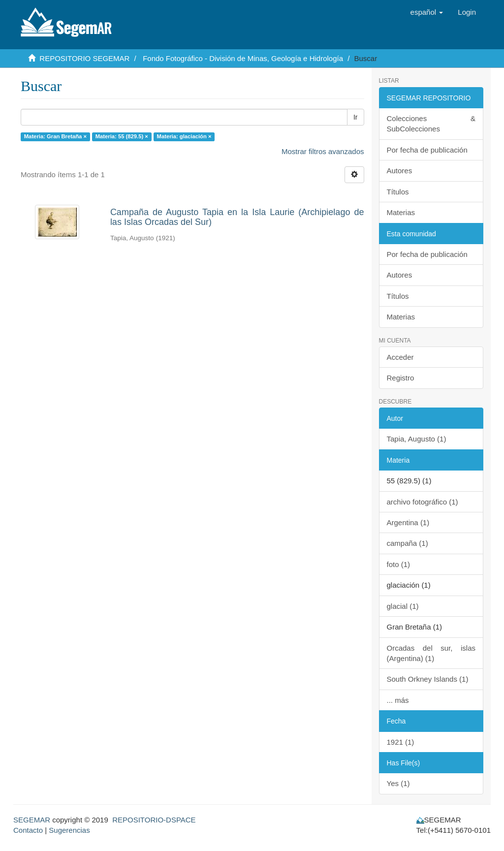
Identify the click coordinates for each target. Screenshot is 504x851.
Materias (401, 212)
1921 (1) (401, 742)
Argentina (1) (408, 522)
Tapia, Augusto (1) (417, 439)
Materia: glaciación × (184, 136)
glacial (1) (403, 606)
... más (398, 700)
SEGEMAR (32, 820)
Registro (401, 378)
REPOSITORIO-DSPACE (154, 820)
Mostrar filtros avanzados (323, 151)
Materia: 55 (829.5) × (122, 136)
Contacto (28, 830)
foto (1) (399, 564)
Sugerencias (69, 830)
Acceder (400, 357)
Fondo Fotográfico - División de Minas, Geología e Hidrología (243, 58)
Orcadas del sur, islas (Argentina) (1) (431, 653)
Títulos (398, 192)
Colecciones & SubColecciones (431, 124)
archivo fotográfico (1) (423, 502)
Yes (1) (398, 783)
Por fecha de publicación (427, 150)
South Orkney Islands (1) (428, 679)
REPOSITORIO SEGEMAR (84, 58)
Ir (356, 117)
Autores (400, 171)
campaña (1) (408, 543)
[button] (427, 12)
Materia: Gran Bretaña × (55, 136)
